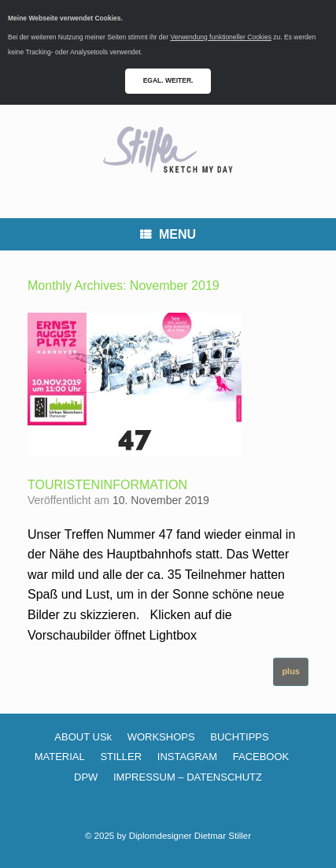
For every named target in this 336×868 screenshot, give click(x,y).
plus (291, 671)
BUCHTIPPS (239, 737)
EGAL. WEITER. (168, 80)
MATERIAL (60, 757)
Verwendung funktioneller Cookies (221, 37)
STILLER (121, 757)
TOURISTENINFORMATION (107, 485)
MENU (168, 234)
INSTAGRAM (187, 757)
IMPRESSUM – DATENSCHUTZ (188, 777)
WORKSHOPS (161, 737)
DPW (86, 777)
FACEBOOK (261, 757)
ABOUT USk (83, 737)
